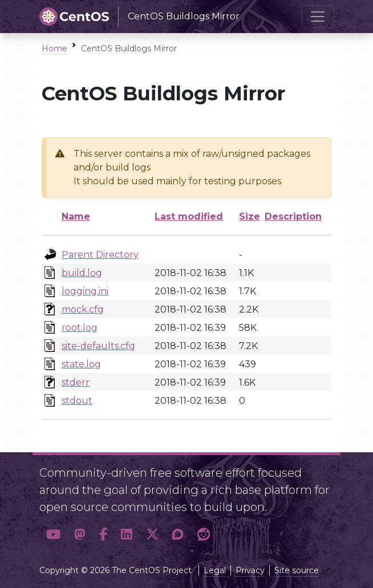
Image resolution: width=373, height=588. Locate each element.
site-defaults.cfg (98, 346)
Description (293, 216)
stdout (77, 401)
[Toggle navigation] (318, 17)
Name (76, 216)
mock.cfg (83, 309)
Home (54, 48)
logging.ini (85, 291)
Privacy (250, 570)
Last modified (189, 216)
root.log (80, 328)
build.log (82, 273)
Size (250, 216)
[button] (53, 534)
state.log (81, 364)
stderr (76, 382)
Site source (297, 570)
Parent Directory (100, 255)
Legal (215, 570)
